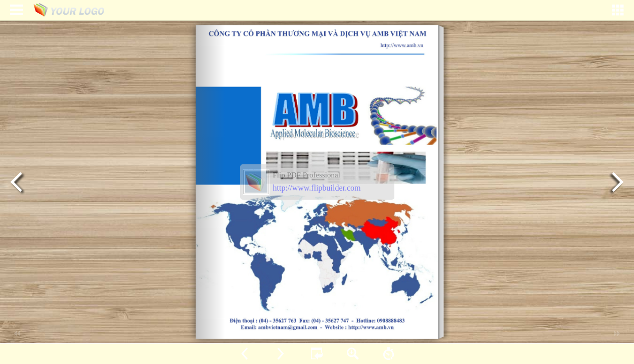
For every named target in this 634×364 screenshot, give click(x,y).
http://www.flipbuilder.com (317, 188)
